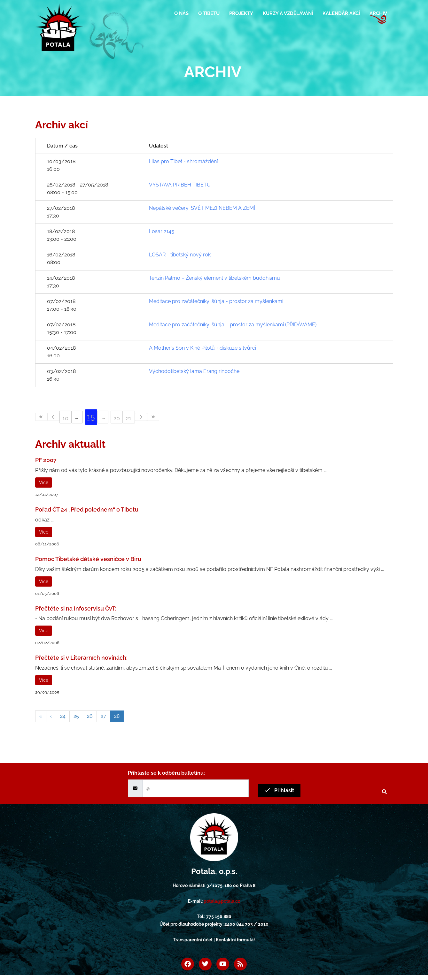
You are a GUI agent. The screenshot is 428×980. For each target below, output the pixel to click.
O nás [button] (181, 13)
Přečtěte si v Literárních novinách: (81, 658)
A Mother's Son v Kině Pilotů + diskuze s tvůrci (202, 348)
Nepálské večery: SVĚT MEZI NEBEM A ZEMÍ (202, 208)
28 (117, 716)
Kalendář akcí (341, 13)
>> (153, 417)
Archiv (378, 13)
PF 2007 (46, 460)
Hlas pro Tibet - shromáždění (183, 161)
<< (41, 417)
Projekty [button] (241, 13)
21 (129, 418)
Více (44, 482)
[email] (195, 788)
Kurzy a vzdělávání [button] (288, 13)
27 (103, 716)
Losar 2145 (162, 231)
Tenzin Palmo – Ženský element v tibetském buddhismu (214, 278)
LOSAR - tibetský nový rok (180, 255)
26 (90, 716)
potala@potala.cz (222, 901)
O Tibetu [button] (209, 13)
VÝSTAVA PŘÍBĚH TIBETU (180, 185)
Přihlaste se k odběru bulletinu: (166, 773)
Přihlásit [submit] (279, 790)
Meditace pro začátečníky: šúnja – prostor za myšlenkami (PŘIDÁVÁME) (233, 325)
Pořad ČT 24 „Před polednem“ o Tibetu (87, 509)
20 (117, 418)
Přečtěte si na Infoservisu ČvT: (76, 608)
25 (76, 716)
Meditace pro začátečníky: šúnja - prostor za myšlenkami (216, 301)
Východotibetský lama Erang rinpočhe (194, 371)
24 (63, 716)
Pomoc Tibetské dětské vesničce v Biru (88, 559)
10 (65, 418)
